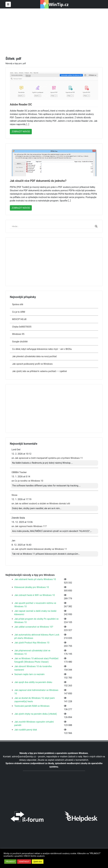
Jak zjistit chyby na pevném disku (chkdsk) (36, 714)
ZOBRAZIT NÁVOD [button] (21, 132)
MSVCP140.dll (19, 319)
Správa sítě (18, 304)
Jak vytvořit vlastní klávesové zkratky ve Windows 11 (41, 549)
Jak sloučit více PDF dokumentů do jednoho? (38, 181)
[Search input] (53, 226)
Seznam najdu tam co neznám (29, 674)
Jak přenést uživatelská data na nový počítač (34, 356)
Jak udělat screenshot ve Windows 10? (34, 627)
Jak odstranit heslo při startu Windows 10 (35, 579)
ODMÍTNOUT (24, 862)
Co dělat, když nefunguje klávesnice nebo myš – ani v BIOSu (42, 349)
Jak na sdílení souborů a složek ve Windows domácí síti (42, 504)
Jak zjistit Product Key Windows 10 (32, 643)
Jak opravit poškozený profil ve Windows (32, 364)
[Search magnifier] (96, 226)
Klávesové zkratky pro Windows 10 (32, 587)
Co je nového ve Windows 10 (29, 481)
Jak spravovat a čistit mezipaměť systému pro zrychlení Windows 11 (49, 458)
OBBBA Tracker (19, 472)
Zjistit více (38, 862)
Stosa (14, 495)
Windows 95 (18, 334)
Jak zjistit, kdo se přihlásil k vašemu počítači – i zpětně (39, 371)
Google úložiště (20, 342)
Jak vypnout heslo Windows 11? (31, 526)
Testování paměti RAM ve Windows (32, 706)
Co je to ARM (19, 312)
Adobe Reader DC (21, 104)
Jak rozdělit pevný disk (26, 730)
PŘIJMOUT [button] (10, 862)
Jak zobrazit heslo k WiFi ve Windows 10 (35, 595)
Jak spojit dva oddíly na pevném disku (33, 682)
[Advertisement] (57, 30)
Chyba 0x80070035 (22, 327)
